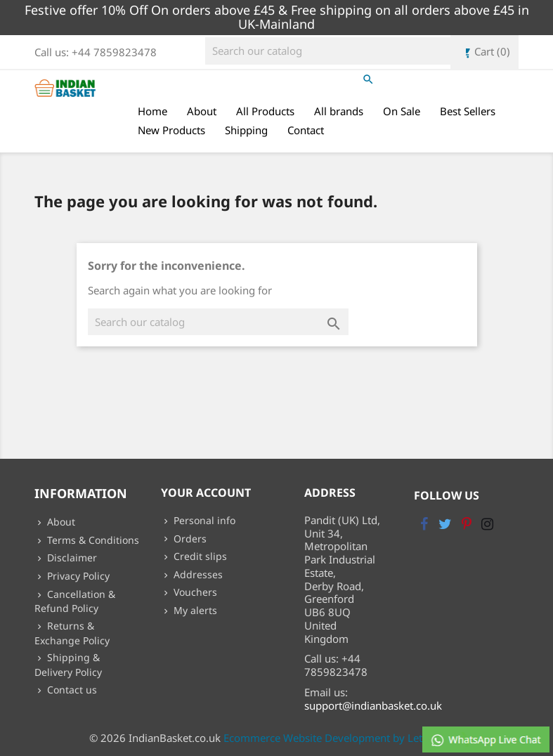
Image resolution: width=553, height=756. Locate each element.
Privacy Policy (77, 576)
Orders (189, 539)
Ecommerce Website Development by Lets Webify (344, 738)
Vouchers (194, 592)
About (202, 111)
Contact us (71, 690)
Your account (206, 493)
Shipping (246, 130)
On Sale (402, 111)
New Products (171, 130)
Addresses (197, 574)
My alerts (194, 610)
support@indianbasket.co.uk (373, 705)
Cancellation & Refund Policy (75, 601)
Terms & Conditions (92, 540)
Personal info (203, 520)
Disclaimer (71, 558)
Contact (306, 130)
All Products (265, 111)
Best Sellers (468, 111)
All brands (339, 111)
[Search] (336, 51)
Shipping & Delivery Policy (68, 665)
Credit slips (199, 556)
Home (152, 111)
